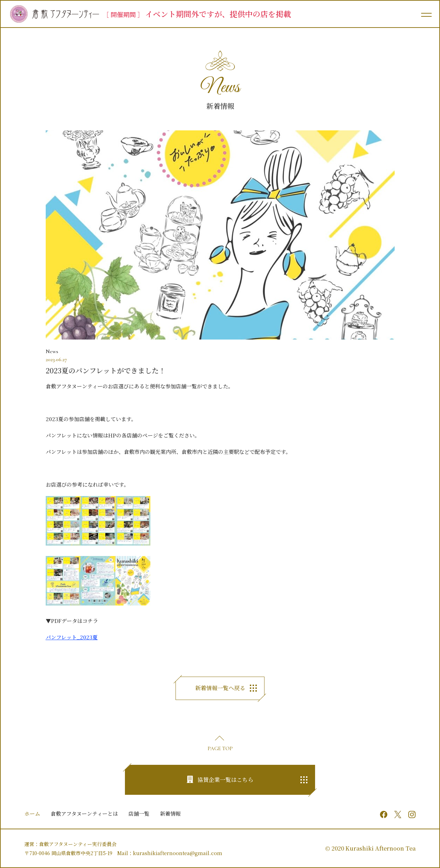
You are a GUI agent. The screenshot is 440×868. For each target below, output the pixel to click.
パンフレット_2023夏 (72, 637)
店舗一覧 (139, 813)
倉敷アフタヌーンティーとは (84, 813)
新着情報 (170, 813)
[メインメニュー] (426, 14)
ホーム (32, 813)
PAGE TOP (220, 748)
